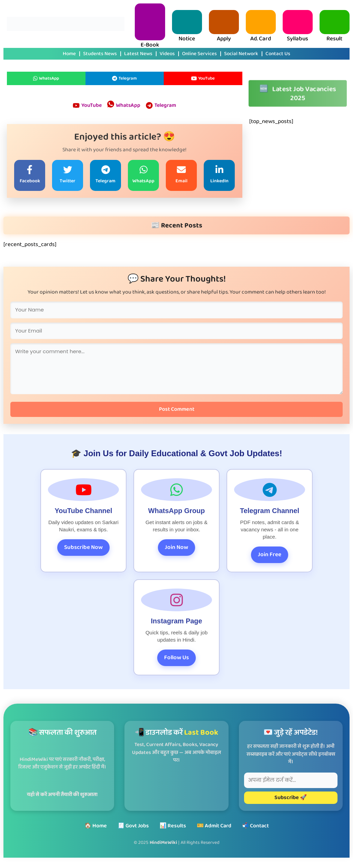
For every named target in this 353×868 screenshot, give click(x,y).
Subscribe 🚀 (291, 798)
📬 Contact (255, 826)
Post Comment (177, 410)
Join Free (270, 555)
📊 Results (173, 826)
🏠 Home (96, 826)
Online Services (199, 54)
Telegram (124, 78)
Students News (100, 54)
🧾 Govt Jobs (133, 826)
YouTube (203, 78)
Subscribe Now (83, 548)
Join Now (176, 548)
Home (69, 54)
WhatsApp (46, 78)
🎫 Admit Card (214, 826)
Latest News (138, 54)
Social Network (241, 54)
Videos (167, 54)
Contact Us (278, 54)
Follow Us (176, 658)
